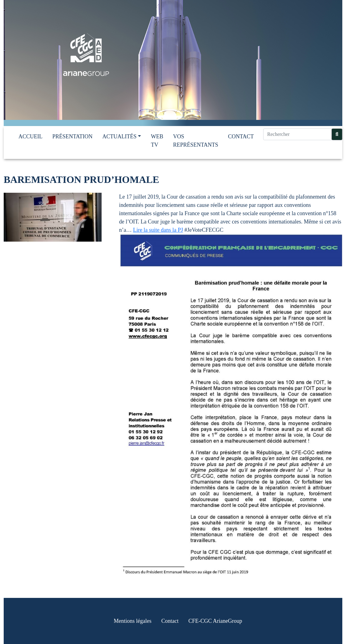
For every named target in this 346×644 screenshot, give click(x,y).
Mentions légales (133, 621)
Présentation (72, 136)
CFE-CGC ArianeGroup (215, 621)
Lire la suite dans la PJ (158, 230)
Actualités (120, 136)
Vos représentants (196, 141)
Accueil (30, 136)
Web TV (157, 141)
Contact (241, 136)
